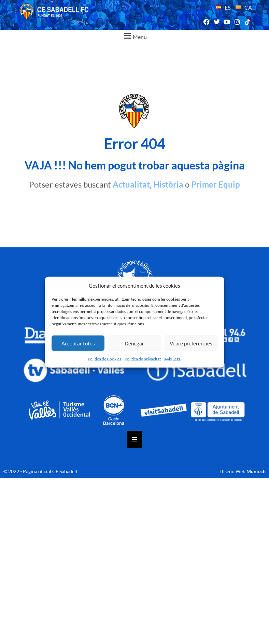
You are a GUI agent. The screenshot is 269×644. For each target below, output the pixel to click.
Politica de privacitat (143, 359)
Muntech (256, 471)
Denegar (134, 343)
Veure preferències (191, 343)
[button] (134, 36)
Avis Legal (173, 359)
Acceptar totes (78, 343)
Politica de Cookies (104, 359)
